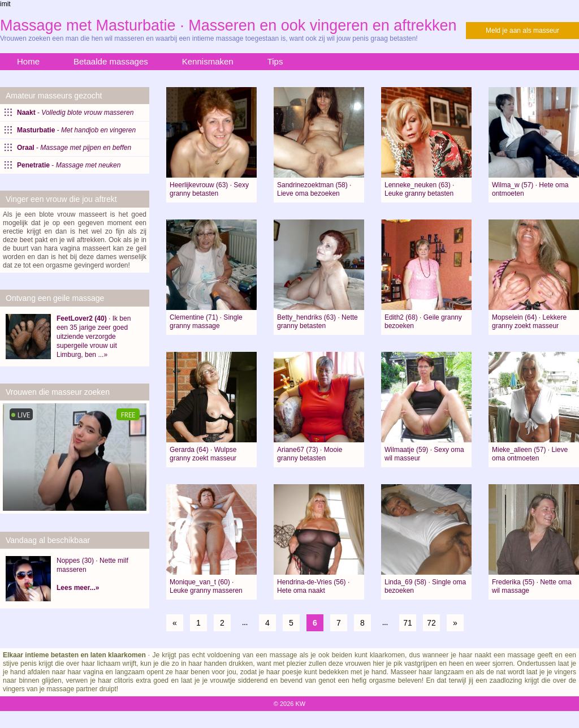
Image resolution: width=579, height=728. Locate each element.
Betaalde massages (111, 61)
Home (28, 61)
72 (431, 623)
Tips (275, 61)
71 (408, 623)
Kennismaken (208, 61)
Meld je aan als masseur (522, 31)
